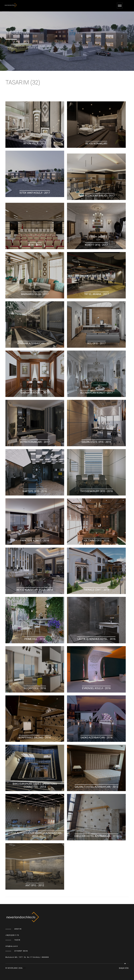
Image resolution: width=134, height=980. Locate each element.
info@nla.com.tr (12, 946)
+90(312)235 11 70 (12, 935)
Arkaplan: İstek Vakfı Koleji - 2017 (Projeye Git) (33, 47)
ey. (25, 968)
